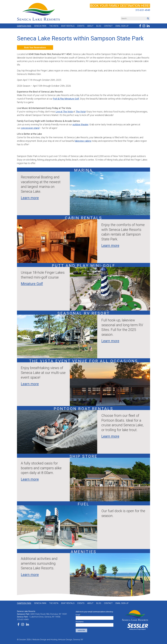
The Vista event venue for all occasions (83, 361)
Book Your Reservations (35, 47)
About (90, 26)
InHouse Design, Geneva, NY (71, 640)
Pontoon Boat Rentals (83, 409)
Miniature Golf (32, 284)
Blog (99, 26)
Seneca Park (40, 26)
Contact (108, 26)
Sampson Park (24, 26)
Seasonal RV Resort (84, 313)
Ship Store (83, 456)
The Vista (54, 26)
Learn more (30, 198)
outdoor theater (80, 124)
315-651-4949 (143, 10)
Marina (83, 170)
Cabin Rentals (83, 218)
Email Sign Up (122, 26)
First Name (80, 622)
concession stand (30, 128)
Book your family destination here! (120, 6)
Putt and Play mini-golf (84, 266)
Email (78, 615)
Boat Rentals (68, 26)
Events (81, 26)
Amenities (84, 552)
